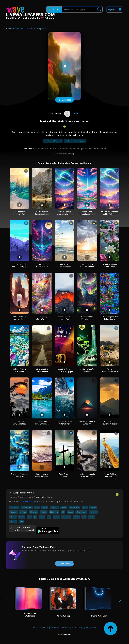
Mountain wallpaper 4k (53, 141)
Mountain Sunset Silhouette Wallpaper (65, 370)
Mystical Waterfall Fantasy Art (87, 370)
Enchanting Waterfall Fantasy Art (19, 475)
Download (64, 100)
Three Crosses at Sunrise (64, 475)
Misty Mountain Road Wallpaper (42, 370)
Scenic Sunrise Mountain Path (19, 213)
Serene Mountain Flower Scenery (110, 265)
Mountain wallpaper (36, 28)
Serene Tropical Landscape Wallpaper (19, 265)
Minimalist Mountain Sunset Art (87, 423)
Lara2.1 (71, 113)
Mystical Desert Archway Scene (19, 318)
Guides (94, 627)
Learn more (64, 564)
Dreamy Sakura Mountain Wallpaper (87, 213)
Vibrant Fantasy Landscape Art (42, 265)
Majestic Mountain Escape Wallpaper (87, 475)
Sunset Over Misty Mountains (19, 423)
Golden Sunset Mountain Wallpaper (110, 423)
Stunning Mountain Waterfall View (64, 423)
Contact (35, 627)
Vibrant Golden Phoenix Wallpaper (110, 475)
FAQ (87, 627)
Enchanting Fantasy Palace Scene (110, 318)
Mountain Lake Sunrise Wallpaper (42, 213)
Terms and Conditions (60, 627)
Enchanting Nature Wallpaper (42, 318)
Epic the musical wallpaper (75, 141)
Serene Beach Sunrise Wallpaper (87, 265)
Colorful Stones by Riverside (19, 370)
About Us (44, 627)
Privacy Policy (78, 627)
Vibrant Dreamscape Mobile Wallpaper (110, 213)
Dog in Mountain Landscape (110, 370)
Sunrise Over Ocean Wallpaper (64, 265)
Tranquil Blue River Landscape (42, 423)
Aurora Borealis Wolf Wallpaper (87, 318)
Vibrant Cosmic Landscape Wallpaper (64, 213)
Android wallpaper (28, 502)
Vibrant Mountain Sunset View (65, 318)
